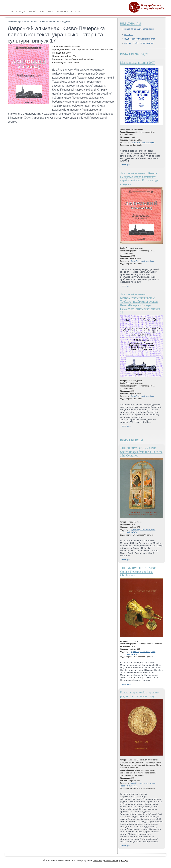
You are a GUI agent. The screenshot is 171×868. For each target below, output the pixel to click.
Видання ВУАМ (131, 440)
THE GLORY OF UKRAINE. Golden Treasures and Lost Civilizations (138, 573)
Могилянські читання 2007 (137, 63)
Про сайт (97, 862)
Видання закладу (134, 54)
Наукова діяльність (50, 21)
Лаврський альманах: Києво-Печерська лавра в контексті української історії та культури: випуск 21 (140, 179)
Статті (75, 11)
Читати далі (125, 165)
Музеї (33, 11)
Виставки (47, 11)
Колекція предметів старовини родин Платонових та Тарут (140, 696)
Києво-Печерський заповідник (23, 21)
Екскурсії (129, 34)
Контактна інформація (116, 862)
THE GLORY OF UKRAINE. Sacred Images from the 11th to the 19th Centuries (141, 453)
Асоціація (18, 11)
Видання (66, 21)
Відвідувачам (130, 23)
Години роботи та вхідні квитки (140, 39)
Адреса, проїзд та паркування (139, 43)
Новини (62, 11)
